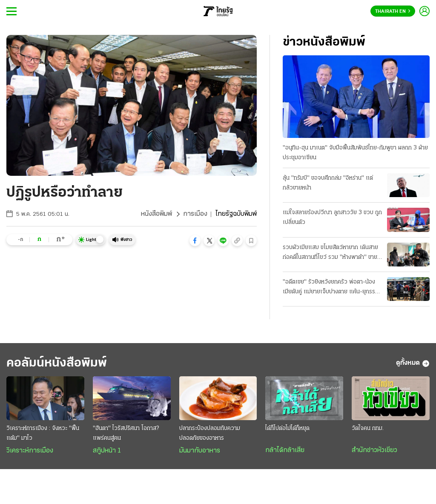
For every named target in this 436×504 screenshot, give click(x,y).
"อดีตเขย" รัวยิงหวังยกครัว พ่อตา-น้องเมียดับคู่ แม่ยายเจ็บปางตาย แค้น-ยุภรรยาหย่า (332, 288)
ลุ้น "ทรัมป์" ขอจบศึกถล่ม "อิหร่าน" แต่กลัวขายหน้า (328, 183)
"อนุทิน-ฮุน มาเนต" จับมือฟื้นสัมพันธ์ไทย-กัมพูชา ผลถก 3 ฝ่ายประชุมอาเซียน (355, 153)
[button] (195, 241)
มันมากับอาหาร (200, 451)
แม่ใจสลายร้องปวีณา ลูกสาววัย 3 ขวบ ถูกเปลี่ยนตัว (332, 218)
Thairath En (393, 11)
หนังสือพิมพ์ (156, 214)
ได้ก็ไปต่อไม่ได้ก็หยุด (287, 428)
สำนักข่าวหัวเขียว (374, 450)
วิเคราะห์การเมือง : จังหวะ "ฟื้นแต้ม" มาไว (43, 433)
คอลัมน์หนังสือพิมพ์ (57, 363)
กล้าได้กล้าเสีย (285, 450)
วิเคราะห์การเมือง (30, 451)
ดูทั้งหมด (413, 364)
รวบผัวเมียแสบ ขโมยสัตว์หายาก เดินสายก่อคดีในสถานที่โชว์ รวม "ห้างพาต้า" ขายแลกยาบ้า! (330, 253)
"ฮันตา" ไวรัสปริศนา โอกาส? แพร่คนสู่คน (126, 433)
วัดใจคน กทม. (368, 428)
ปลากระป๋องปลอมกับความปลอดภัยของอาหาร (210, 433)
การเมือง (195, 214)
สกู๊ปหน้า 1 (107, 451)
